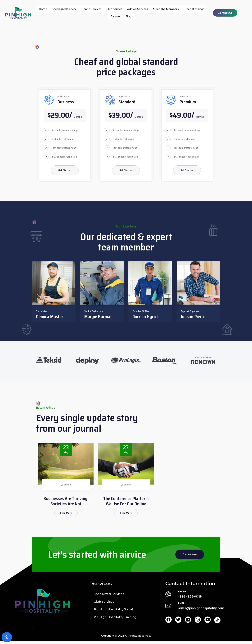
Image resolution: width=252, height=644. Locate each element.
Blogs (129, 16)
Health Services (92, 9)
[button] (225, 13)
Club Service (114, 9)
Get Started (65, 172)
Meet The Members (166, 9)
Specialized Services (109, 597)
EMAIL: (182, 606)
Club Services (104, 604)
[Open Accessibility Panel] (7, 637)
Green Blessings (194, 9)
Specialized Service (64, 9)
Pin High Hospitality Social (113, 612)
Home (43, 9)
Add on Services (138, 9)
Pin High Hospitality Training (115, 620)
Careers (115, 16)
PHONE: (183, 594)
